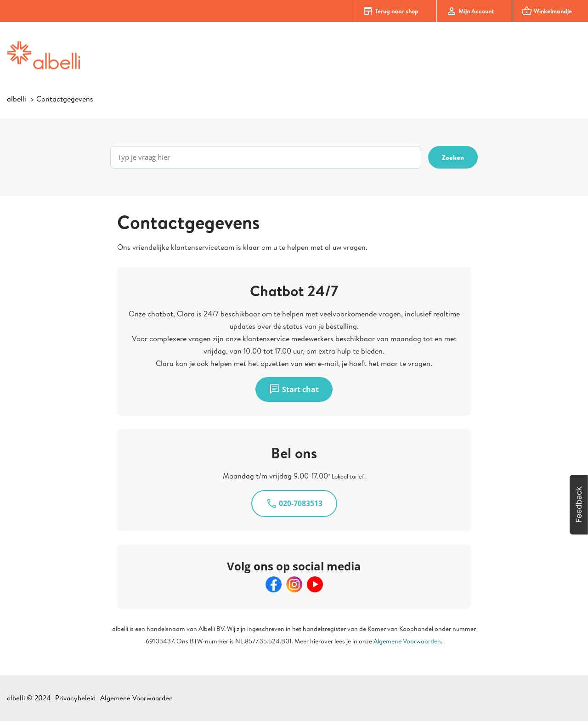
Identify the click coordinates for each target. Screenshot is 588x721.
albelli (17, 99)
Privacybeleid (75, 698)
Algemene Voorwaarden (407, 641)
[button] (579, 505)
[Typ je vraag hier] (266, 157)
